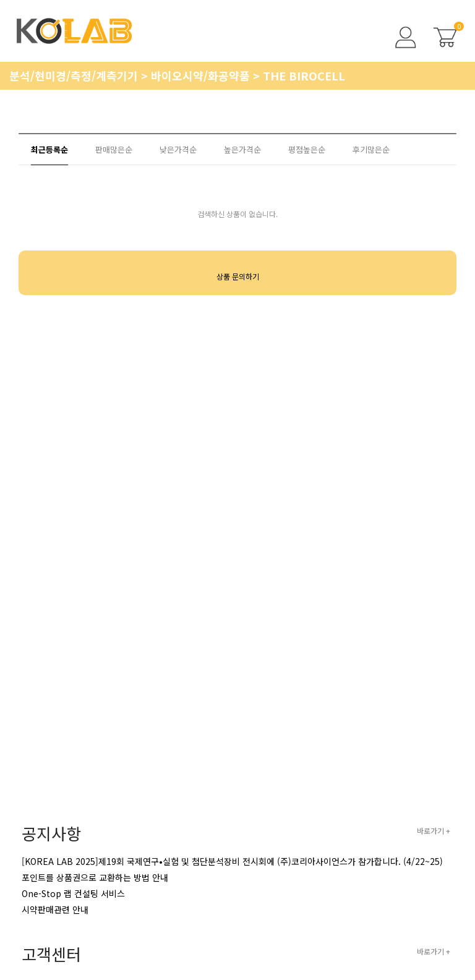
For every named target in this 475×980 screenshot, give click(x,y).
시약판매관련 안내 (55, 909)
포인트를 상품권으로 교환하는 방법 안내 (95, 877)
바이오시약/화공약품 (202, 75)
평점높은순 (307, 149)
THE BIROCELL (304, 75)
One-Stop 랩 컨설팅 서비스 (73, 893)
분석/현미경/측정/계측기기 (75, 75)
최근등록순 (49, 149)
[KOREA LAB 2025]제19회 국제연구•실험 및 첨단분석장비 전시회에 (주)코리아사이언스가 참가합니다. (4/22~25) (232, 861)
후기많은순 (371, 149)
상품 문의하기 (238, 276)
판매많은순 (114, 149)
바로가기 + (434, 831)
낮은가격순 (178, 149)
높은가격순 (242, 149)
